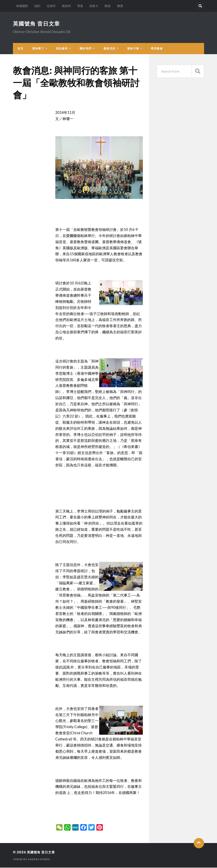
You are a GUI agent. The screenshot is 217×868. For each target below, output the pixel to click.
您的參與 (62, 49)
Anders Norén (39, 860)
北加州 (51, 6)
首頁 (20, 49)
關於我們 (86, 49)
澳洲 (120, 6)
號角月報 (133, 49)
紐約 (37, 6)
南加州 (66, 6)
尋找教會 (157, 49)
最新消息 (109, 49)
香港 (80, 6)
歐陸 (108, 6)
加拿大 (94, 6)
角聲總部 (22, 6)
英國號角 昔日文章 (37, 24)
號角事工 (38, 49)
